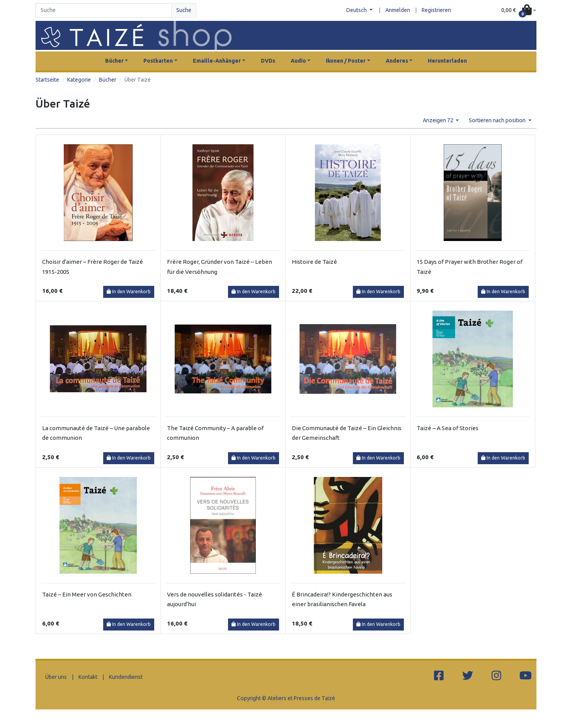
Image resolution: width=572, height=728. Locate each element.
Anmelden (398, 10)
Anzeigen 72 (439, 120)
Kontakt (88, 677)
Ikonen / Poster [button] (346, 61)
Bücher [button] (114, 61)
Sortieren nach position (498, 120)
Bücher (108, 80)
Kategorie (79, 80)
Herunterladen (447, 61)
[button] (519, 11)
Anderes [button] (397, 61)
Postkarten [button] (158, 61)
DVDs (268, 61)
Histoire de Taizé (314, 262)
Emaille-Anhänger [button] (217, 61)
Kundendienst (126, 677)
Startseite (47, 80)
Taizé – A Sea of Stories (448, 428)
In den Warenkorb (129, 291)
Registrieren (436, 10)
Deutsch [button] (357, 10)
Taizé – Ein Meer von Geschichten (87, 594)
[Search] (104, 10)
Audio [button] (298, 61)
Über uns (56, 677)
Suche (184, 10)
